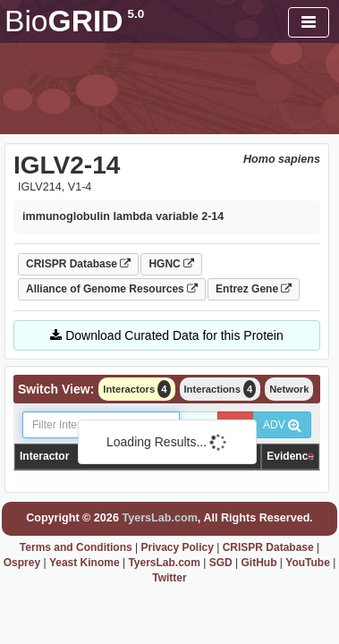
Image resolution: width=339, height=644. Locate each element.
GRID (74, 21)
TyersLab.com (159, 518)
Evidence (290, 456)
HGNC (171, 264)
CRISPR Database (78, 264)
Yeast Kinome (85, 563)
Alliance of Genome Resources (112, 289)
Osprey (22, 563)
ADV (282, 425)
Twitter (169, 578)
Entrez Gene (254, 289)
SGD (221, 563)
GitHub (258, 563)
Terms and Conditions (76, 547)
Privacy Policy (177, 547)
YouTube (308, 563)
